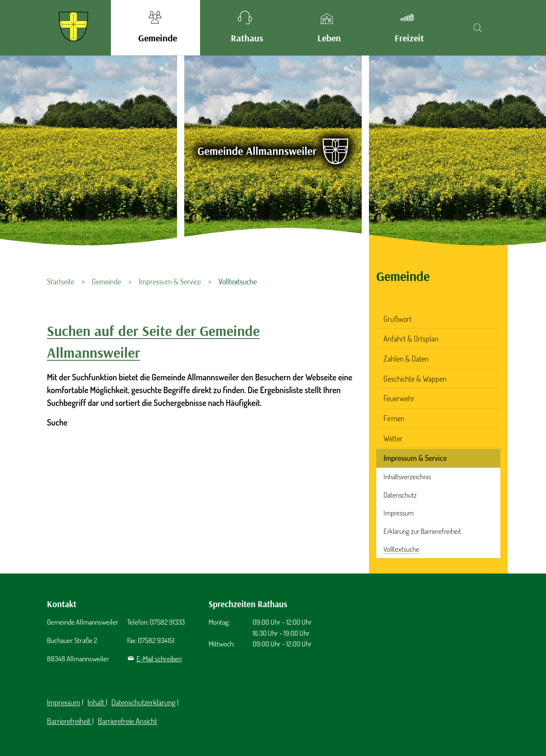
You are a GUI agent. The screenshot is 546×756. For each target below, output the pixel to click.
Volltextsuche (401, 549)
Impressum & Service (415, 458)
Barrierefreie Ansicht (127, 721)
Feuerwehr (399, 398)
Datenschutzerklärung (143, 702)
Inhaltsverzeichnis (407, 476)
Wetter (393, 438)
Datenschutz (400, 495)
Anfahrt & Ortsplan (411, 339)
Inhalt (97, 702)
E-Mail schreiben (159, 659)
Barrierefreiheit (70, 721)
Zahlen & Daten (406, 359)
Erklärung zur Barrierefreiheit (422, 531)
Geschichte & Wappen (415, 379)
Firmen (394, 418)
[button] (155, 28)
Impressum (399, 513)
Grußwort (398, 319)
